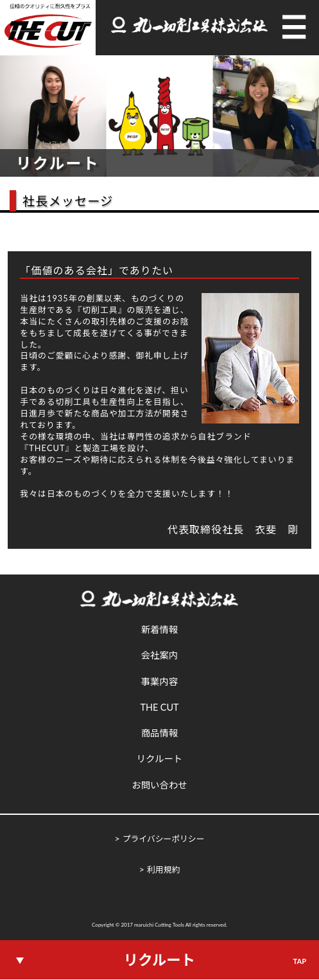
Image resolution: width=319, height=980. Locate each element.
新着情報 (160, 629)
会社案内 (160, 655)
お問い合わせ (159, 785)
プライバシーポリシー (164, 839)
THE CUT (159, 707)
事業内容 (160, 682)
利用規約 (163, 869)
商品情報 (160, 733)
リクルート (160, 759)
